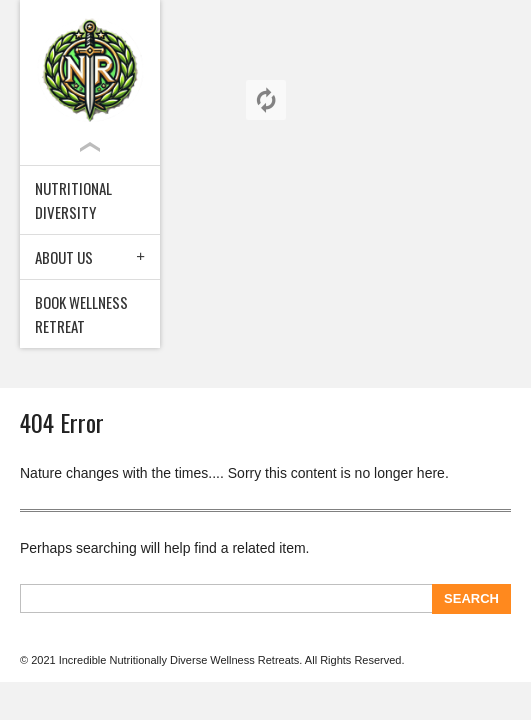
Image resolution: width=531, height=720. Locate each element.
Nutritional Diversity (73, 200)
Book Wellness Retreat (81, 314)
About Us (64, 257)
